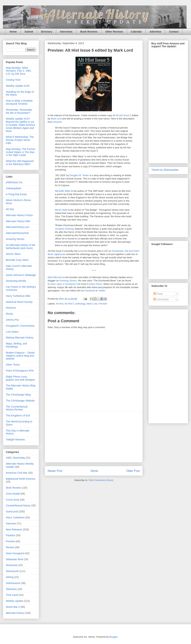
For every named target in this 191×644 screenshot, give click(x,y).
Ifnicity (9, 314)
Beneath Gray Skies (17, 260)
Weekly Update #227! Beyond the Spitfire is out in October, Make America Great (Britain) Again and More (20, 125)
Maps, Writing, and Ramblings (16, 345)
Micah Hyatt (61, 210)
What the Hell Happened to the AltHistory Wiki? (20, 163)
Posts (158, 294)
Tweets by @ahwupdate (165, 170)
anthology (80, 304)
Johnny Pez (12, 320)
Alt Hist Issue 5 (123, 115)
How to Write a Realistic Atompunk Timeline (19, 102)
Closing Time (13, 80)
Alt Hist (60, 304)
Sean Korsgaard (15, 553)
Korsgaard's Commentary (20, 326)
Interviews (66, 32)
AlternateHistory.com (18, 227)
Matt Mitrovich (55, 277)
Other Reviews (114, 32)
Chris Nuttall (13, 494)
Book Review (13, 488)
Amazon (57, 122)
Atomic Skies (13, 254)
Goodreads (118, 251)
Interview (11, 523)
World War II (13, 607)
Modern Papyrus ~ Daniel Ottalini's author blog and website (20, 356)
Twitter (102, 291)
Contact (174, 32)
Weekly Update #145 (18, 86)
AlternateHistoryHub (17, 233)
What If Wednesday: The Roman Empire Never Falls (20, 140)
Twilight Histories (15, 440)
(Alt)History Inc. (15, 182)
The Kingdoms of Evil (18, 416)
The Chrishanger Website (20, 401)
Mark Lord (56, 119)
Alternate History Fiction (19, 215)
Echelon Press (94, 284)
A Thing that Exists (16, 194)
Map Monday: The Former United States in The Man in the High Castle (21, 152)
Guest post (12, 511)
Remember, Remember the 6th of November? (19, 111)
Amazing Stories (68, 281)
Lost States (12, 332)
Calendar (136, 32)
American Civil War (17, 473)
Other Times (13, 365)
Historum (11, 308)
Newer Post (55, 471)
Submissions (13, 583)
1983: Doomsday (15, 458)
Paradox (11, 535)
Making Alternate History (20, 338)
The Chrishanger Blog (18, 395)
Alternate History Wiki (18, 221)
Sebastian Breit (14, 559)
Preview (103, 304)
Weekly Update (14, 601)
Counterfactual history (18, 505)
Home (13, 32)
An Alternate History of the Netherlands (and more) (21, 247)
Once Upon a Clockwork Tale (65, 284)
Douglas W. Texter (79, 175)
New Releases (14, 529)
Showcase (12, 565)
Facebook (90, 291)
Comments (161, 299)
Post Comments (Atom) (101, 480)
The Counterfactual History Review (17, 408)
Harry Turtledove (15, 517)
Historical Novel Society (19, 302)
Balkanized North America (20, 479)
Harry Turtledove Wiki (18, 296)
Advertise (155, 32)
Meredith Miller (63, 191)
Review (10, 547)
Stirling (10, 577)
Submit (29, 32)
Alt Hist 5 (69, 304)
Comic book (13, 500)
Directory (46, 32)
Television (11, 589)
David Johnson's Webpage (21, 275)
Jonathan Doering (64, 229)
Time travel (12, 595)
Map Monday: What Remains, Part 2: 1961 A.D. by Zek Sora (18, 71)
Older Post (133, 471)
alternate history (15, 613)
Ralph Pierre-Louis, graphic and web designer (20, 378)
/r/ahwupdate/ (14, 188)
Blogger (113, 637)
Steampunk (12, 571)
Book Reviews (89, 32)
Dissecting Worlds (16, 281)
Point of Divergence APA (20, 371)
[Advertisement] (166, 365)
